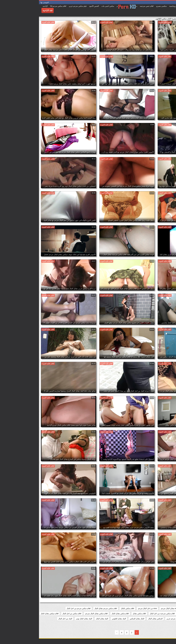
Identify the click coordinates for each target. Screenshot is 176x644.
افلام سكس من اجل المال (33, 614)
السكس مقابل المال (116, 619)
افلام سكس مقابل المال (81, 614)
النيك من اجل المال (26, 619)
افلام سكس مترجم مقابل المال (67, 608)
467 (172, 608)
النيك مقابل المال (63, 619)
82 (165, 608)
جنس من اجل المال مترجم (163, 624)
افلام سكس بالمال (88, 608)
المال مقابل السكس (98, 619)
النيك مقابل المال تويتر (45, 619)
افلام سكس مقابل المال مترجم (57, 614)
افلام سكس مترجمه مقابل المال (161, 614)
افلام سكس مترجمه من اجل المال (123, 614)
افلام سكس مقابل (100, 614)
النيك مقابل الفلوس (80, 619)
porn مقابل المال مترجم (152, 608)
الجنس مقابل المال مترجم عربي (139, 619)
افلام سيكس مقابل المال (11, 614)
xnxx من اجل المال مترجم (108, 608)
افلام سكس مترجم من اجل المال (40, 608)
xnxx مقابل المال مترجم (131, 608)
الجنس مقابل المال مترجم (164, 619)
